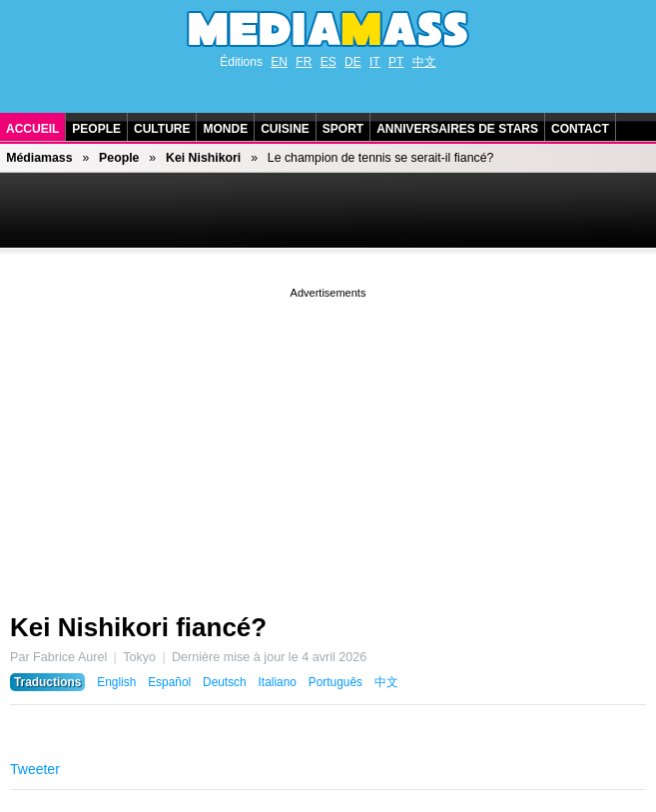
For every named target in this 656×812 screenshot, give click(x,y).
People (96, 129)
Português (335, 682)
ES (328, 62)
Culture (162, 129)
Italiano (278, 682)
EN (279, 62)
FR (304, 62)
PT (396, 62)
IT (375, 62)
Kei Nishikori (203, 158)
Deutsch (225, 682)
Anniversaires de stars (457, 129)
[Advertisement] (328, 442)
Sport (343, 129)
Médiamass (39, 158)
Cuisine (285, 129)
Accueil (32, 129)
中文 (424, 62)
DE (353, 62)
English (116, 682)
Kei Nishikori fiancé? (138, 627)
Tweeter (35, 769)
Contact (580, 129)
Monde (225, 129)
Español (169, 682)
